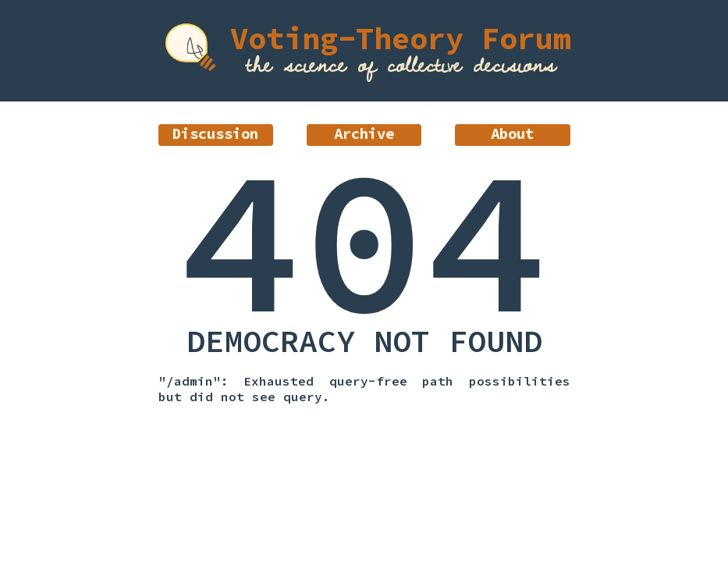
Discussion (215, 133)
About (512, 133)
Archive (364, 133)
